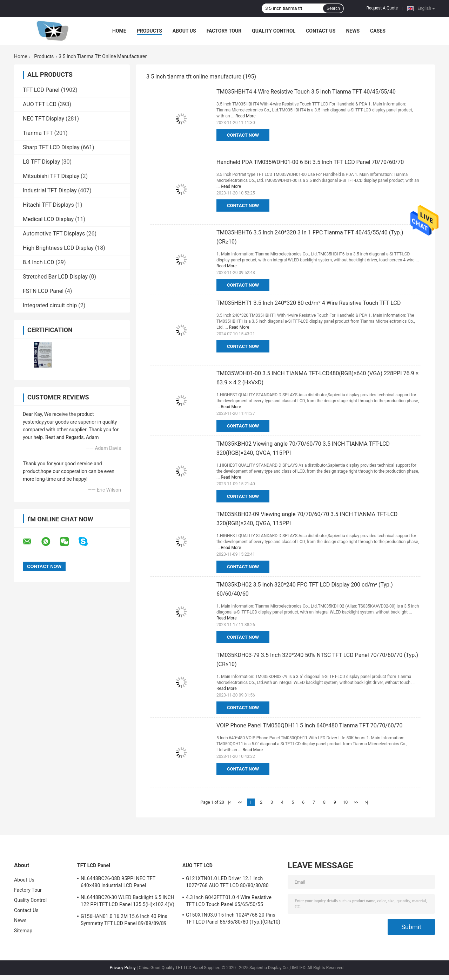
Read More (246, 116)
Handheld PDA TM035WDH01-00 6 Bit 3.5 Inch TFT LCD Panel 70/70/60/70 (310, 162)
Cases (378, 31)
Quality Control (274, 31)
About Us (184, 31)
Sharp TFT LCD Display (51, 147)
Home (119, 31)
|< (230, 802)
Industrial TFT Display (50, 190)
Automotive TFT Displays (54, 234)
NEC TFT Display (43, 119)
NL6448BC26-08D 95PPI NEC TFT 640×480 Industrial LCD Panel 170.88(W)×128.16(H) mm (118, 883)
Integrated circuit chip (50, 305)
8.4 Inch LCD (39, 262)
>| (366, 802)
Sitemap (23, 931)
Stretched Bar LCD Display (55, 277)
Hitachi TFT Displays (48, 205)
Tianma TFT (38, 133)
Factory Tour (224, 31)
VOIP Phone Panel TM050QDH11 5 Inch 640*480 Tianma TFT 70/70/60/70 (309, 725)
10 (346, 802)
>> (356, 802)
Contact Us (321, 31)
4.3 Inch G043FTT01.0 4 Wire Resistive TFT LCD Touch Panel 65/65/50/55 (229, 901)
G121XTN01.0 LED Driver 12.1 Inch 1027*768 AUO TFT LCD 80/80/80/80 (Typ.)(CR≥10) (227, 883)
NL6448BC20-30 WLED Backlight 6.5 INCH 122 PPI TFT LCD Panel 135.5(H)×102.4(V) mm (128, 902)
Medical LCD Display (48, 219)
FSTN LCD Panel (43, 291)
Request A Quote (382, 8)
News (353, 31)
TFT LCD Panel (41, 90)
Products (149, 31)
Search (333, 8)
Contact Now (243, 135)
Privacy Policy (123, 968)
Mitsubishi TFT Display (51, 176)
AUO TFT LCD (40, 104)
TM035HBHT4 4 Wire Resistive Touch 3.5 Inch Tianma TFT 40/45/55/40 (306, 92)
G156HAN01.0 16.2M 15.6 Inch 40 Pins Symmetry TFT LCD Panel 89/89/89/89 (124, 920)
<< (240, 802)
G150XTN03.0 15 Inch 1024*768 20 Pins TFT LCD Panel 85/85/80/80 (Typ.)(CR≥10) (233, 918)
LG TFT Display (41, 162)
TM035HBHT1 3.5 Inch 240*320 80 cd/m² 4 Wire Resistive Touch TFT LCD (309, 303)
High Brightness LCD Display (58, 248)
